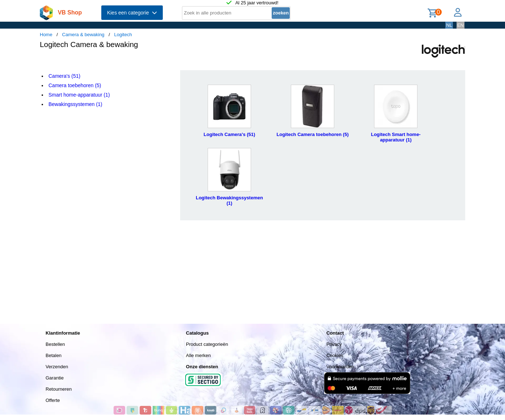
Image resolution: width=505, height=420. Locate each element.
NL (449, 25)
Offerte (53, 400)
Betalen (54, 355)
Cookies (335, 355)
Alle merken (198, 355)
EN (461, 25)
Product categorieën (207, 344)
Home (46, 35)
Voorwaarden (340, 367)
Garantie (55, 378)
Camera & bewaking (83, 35)
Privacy (334, 344)
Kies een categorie (132, 13)
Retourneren (59, 389)
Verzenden (57, 367)
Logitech (123, 35)
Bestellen (55, 344)
